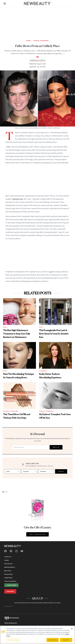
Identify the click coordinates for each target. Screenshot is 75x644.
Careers (7, 560)
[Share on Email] (6, 492)
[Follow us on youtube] (22, 551)
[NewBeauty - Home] (37, 4)
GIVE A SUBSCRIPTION (38, 534)
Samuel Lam (18, 199)
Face (41, 327)
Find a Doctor (8, 564)
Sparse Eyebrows (41, 41)
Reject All (66, 640)
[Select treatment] (46, 471)
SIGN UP (56, 447)
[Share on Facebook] (3, 492)
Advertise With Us (10, 567)
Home (29, 41)
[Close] (72, 629)
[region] (37, 635)
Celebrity (43, 371)
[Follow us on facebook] (5, 551)
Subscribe (10, 591)
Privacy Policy (9, 574)
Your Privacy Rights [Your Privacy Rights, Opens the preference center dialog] (13, 640)
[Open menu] (5, 4)
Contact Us (8, 557)
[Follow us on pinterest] (11, 551)
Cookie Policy (8, 578)
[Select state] (12, 471)
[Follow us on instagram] (16, 551)
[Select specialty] (29, 471)
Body (5, 327)
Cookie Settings (11, 585)
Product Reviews (11, 411)
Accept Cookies (53, 640)
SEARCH (61, 471)
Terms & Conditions (10, 581)
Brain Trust (8, 571)
